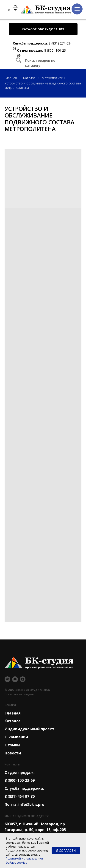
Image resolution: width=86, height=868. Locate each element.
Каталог (29, 78)
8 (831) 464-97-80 (20, 796)
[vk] (7, 679)
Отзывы (12, 745)
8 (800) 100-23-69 (20, 780)
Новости (13, 753)
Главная (11, 78)
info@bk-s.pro (31, 804)
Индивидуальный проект (29, 729)
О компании (16, 737)
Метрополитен (53, 78)
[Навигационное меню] (77, 9)
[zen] (23, 679)
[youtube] (15, 679)
